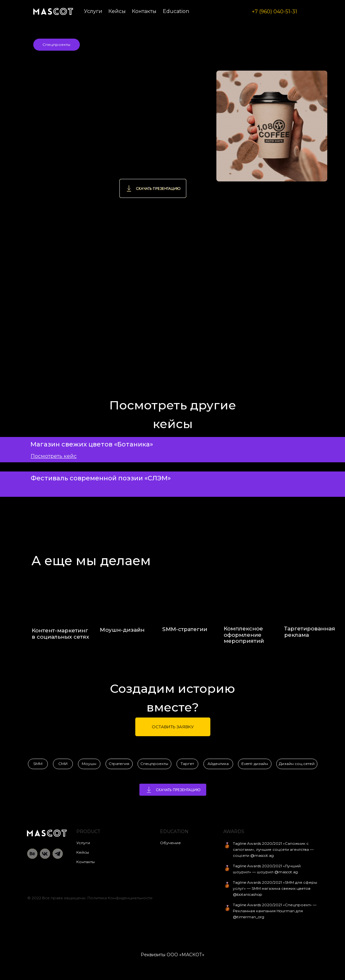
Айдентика (218, 764)
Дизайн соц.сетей (297, 764)
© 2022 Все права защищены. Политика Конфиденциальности (90, 898)
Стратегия (119, 764)
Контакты (144, 11)
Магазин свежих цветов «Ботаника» (92, 444)
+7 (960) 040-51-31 (275, 12)
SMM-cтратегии (185, 629)
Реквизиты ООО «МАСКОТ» (172, 955)
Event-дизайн (255, 764)
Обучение (170, 843)
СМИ (63, 764)
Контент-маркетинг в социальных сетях (60, 634)
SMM (38, 764)
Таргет (187, 764)
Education (176, 11)
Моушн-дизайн (122, 630)
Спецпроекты (56, 44)
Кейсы (117, 11)
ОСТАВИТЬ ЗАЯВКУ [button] (173, 727)
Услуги (93, 11)
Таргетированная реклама (310, 632)
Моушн (89, 764)
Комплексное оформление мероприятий (244, 635)
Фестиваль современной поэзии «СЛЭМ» (101, 478)
